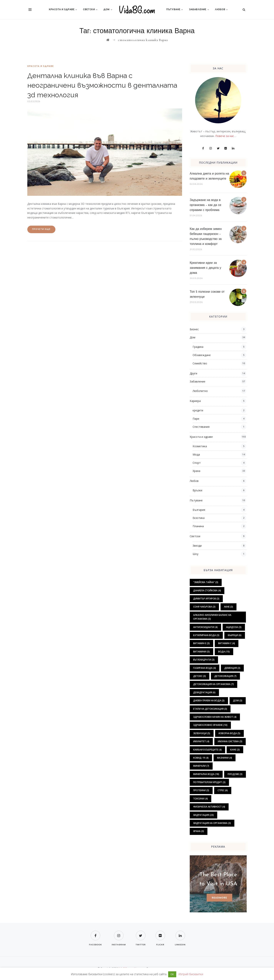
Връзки (197, 490)
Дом (107, 10)
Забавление (198, 10)
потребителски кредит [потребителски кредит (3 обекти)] (209, 782)
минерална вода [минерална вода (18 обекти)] (206, 774)
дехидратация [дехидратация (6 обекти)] (204, 692)
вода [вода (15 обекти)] (224, 652)
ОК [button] (172, 974)
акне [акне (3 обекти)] (228, 607)
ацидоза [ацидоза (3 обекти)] (234, 627)
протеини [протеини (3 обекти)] (201, 790)
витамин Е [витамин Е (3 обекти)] (201, 643)
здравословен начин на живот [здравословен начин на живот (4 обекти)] (215, 717)
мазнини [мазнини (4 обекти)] (225, 758)
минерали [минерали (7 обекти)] (201, 766)
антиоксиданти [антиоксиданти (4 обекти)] (205, 627)
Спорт (197, 463)
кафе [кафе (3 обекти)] (235, 750)
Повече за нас (225, 136)
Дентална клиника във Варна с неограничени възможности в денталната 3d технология (102, 85)
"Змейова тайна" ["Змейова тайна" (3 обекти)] (206, 582)
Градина (198, 347)
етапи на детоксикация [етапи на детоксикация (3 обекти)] (210, 709)
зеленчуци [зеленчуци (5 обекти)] (202, 733)
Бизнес (194, 329)
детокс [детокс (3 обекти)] (200, 676)
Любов (220, 10)
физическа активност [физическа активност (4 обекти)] (209, 807)
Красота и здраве (62, 10)
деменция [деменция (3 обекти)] (232, 668)
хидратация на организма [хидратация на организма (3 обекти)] (212, 823)
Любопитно (200, 391)
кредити (198, 410)
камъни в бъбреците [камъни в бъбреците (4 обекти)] (207, 750)
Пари (196, 419)
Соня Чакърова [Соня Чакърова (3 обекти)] (204, 607)
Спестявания (201, 427)
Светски (89, 10)
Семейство (200, 363)
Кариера (195, 401)
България (199, 510)
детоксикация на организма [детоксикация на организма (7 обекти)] (213, 684)
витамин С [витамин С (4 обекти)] (227, 643)
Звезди (197, 546)
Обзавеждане (202, 355)
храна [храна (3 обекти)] (199, 831)
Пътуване (173, 10)
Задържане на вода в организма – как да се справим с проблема (205, 205)
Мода (196, 454)
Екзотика (199, 518)
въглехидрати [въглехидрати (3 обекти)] (204, 660)
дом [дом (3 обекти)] (238, 701)
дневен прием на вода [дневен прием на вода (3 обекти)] (209, 701)
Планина (198, 526)
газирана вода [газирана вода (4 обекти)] (205, 668)
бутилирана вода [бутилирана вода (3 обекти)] (206, 635)
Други (193, 373)
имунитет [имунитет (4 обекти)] (201, 741)
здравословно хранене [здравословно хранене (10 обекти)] (210, 725)
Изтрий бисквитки (191, 974)
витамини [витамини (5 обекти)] (201, 652)
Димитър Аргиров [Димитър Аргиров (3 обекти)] (206, 599)
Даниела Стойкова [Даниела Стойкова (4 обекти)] (207, 590)
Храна (196, 471)
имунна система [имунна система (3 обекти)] (230, 741)
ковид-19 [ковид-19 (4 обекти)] (201, 758)
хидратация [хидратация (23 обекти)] (203, 815)
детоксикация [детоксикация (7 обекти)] (225, 676)
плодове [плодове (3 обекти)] (235, 774)
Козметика (200, 446)
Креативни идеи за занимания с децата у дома (205, 268)
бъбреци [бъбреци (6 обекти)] (235, 635)
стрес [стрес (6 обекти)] (223, 790)
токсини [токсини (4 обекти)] (200, 799)
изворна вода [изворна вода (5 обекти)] (229, 733)
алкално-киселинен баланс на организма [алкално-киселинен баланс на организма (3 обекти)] (212, 617)
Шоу (195, 554)
